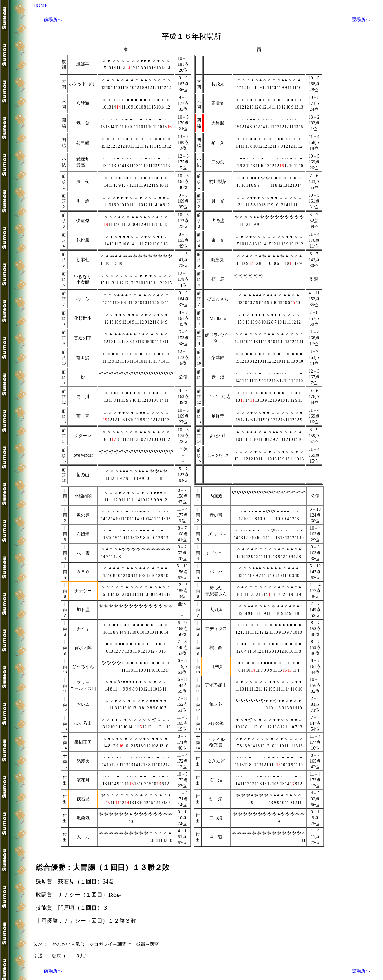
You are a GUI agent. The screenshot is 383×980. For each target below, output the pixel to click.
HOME (40, 5)
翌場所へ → (366, 20)
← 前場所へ (48, 20)
